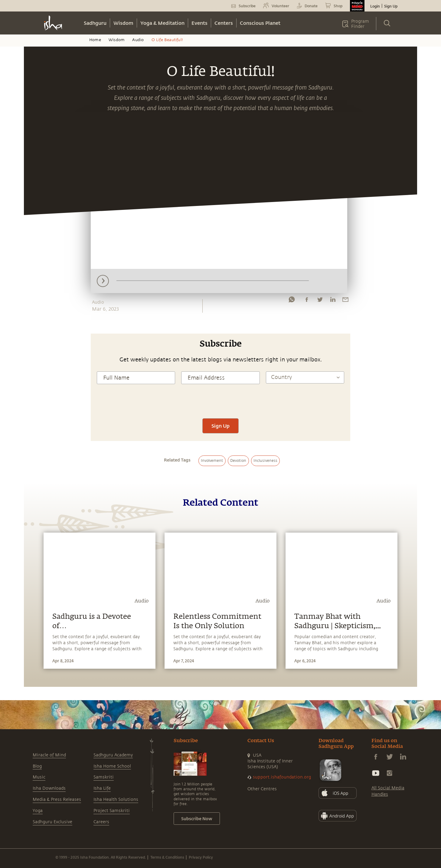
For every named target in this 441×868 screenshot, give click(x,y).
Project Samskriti (112, 811)
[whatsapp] (292, 301)
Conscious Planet (260, 23)
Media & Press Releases (57, 799)
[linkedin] (333, 301)
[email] (345, 301)
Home (95, 40)
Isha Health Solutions (116, 799)
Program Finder (360, 24)
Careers (101, 822)
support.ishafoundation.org (282, 777)
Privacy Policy (201, 857)
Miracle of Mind (49, 755)
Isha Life (102, 788)
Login (375, 6)
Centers (224, 23)
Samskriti (104, 777)
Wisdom (123, 23)
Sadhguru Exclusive (52, 822)
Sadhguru (95, 23)
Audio (138, 40)
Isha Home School (112, 766)
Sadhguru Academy (113, 755)
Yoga (38, 811)
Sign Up (391, 6)
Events (199, 23)
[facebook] (307, 301)
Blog (37, 766)
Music (39, 777)
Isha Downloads (49, 788)
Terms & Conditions (167, 857)
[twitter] (320, 301)
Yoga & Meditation (162, 23)
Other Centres (262, 789)
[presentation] (220, 400)
